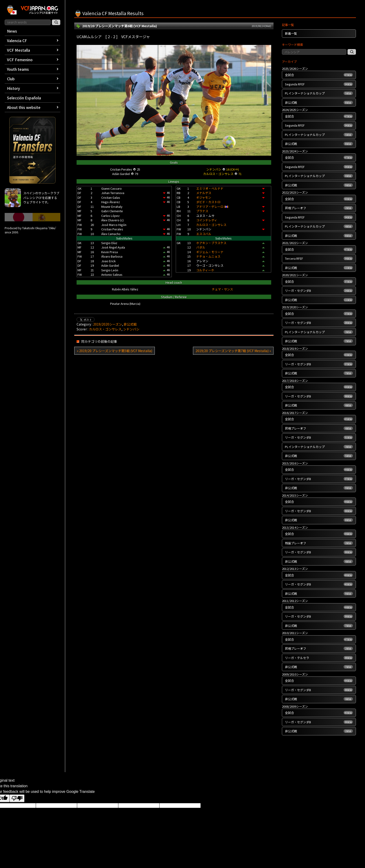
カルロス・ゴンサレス (211, 225)
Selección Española (24, 98)
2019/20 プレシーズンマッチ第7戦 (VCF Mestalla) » (233, 351)
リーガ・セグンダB (319, 291)
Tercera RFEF (319, 258)
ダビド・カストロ (208, 202)
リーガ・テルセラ (319, 658)
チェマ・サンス (222, 289)
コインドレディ (207, 220)
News (12, 31)
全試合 (319, 75)
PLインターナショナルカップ (319, 93)
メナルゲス (204, 193)
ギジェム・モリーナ (210, 252)
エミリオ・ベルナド (210, 188)
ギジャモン (204, 197)
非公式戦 (130, 324)
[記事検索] (352, 52)
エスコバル (204, 234)
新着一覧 (291, 33)
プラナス (202, 211)
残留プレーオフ (319, 543)
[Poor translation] (17, 798)
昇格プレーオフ (319, 208)
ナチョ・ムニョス (208, 256)
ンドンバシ (131, 329)
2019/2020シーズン (108, 324)
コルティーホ (205, 270)
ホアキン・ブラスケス (211, 243)
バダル (201, 247)
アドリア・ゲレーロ (210, 207)
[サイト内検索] (56, 22)
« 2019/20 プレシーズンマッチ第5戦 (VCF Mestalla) (115, 351)
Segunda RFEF (319, 84)
